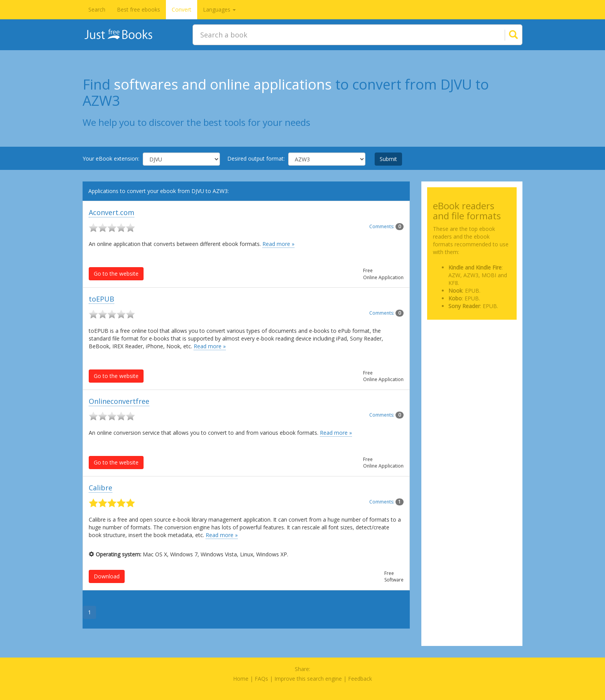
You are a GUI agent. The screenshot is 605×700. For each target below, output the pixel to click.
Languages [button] (219, 9)
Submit (388, 159)
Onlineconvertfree (119, 401)
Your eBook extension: (111, 158)
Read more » (278, 244)
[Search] (504, 35)
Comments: (386, 226)
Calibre (101, 488)
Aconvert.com (112, 212)
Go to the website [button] (116, 274)
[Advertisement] (472, 364)
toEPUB (101, 299)
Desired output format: (256, 158)
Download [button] (107, 576)
